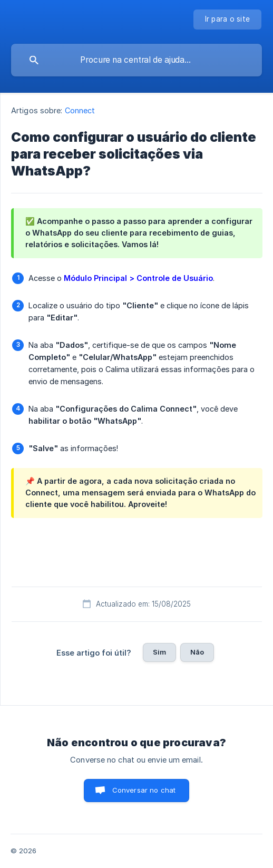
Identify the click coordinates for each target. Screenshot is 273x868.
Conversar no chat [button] (144, 790)
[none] (228, 19)
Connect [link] (80, 110)
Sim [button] (159, 652)
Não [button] (197, 652)
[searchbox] (136, 60)
